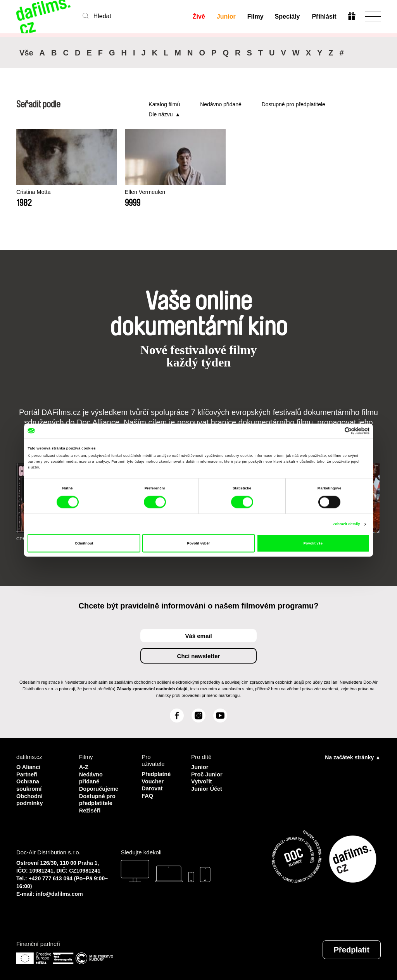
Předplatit (352, 948)
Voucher (153, 781)
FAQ (148, 795)
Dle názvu (161, 114)
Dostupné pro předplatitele (293, 104)
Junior (226, 16)
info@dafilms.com (60, 892)
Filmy (255, 16)
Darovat (152, 788)
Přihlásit (324, 16)
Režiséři (90, 809)
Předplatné (157, 774)
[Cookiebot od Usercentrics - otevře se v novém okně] (336, 431)
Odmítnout (84, 543)
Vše (26, 53)
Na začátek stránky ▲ (353, 757)
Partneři (27, 774)
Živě (198, 16)
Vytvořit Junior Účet (207, 784)
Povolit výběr (199, 543)
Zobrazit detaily (346, 524)
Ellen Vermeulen (130, 192)
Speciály (287, 16)
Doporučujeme (99, 788)
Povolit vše (313, 543)
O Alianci (29, 767)
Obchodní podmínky (30, 798)
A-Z (84, 767)
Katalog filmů (164, 104)
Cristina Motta (34, 192)
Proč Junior (207, 774)
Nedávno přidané (221, 104)
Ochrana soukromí (29, 784)
